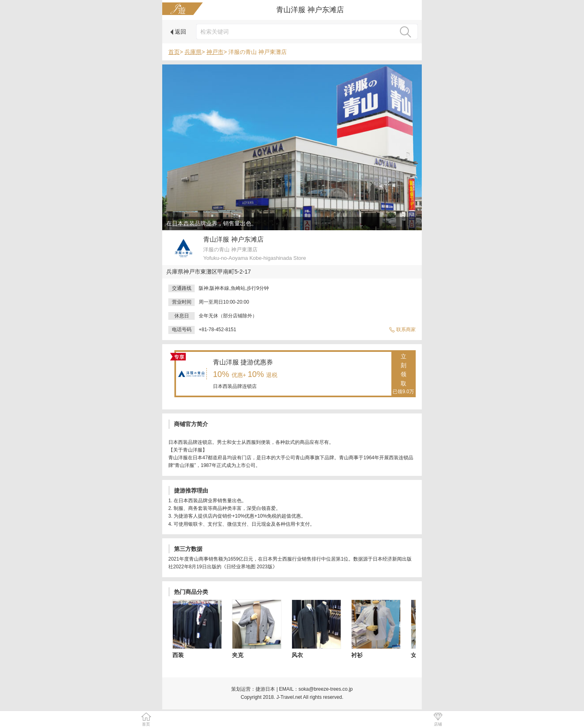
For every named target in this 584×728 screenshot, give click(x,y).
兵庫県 (193, 52)
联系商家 (402, 330)
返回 (178, 32)
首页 (174, 52)
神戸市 (215, 52)
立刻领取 (403, 375)
